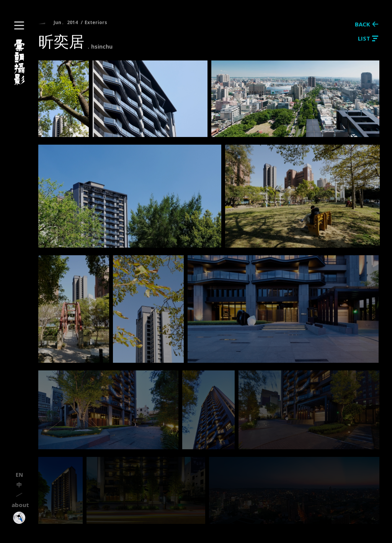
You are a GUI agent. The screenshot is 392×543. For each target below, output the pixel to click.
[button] (19, 25)
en (19, 475)
